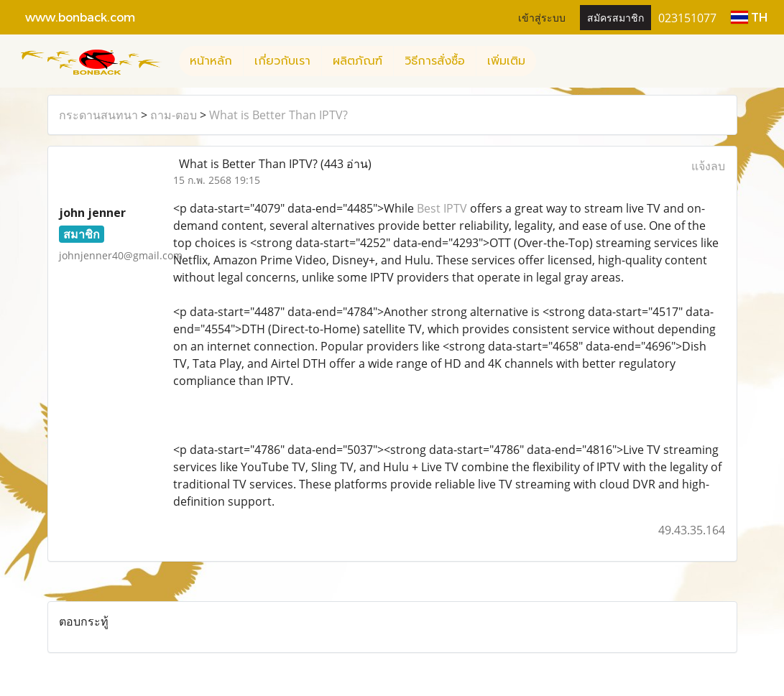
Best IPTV (442, 208)
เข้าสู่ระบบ (542, 17)
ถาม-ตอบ (174, 115)
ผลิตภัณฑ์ (358, 61)
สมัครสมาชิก (615, 17)
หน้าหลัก (211, 61)
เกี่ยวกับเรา (282, 61)
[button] (549, 61)
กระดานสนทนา (98, 115)
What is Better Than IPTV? (278, 115)
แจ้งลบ (708, 166)
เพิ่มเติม (506, 61)
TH (749, 17)
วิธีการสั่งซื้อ (435, 61)
